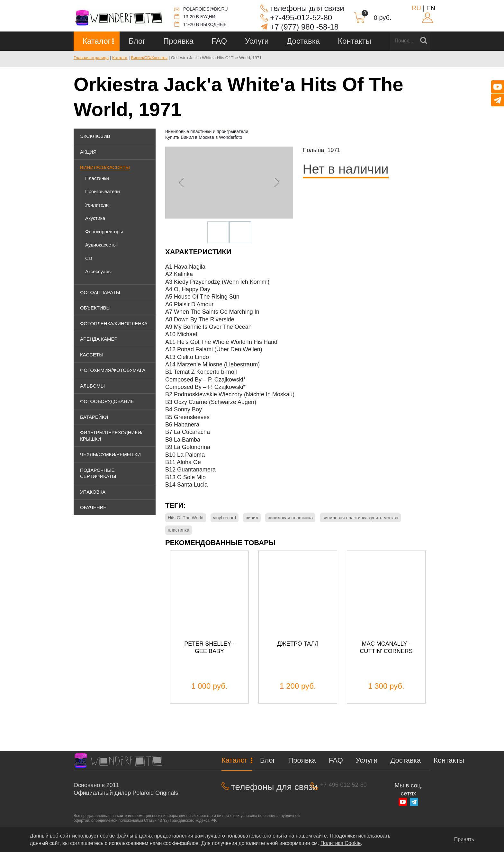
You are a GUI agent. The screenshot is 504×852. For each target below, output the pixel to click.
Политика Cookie (341, 843)
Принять (464, 839)
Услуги (257, 41)
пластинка (179, 530)
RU (416, 8)
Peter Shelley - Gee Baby (209, 647)
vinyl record (225, 518)
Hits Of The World (186, 518)
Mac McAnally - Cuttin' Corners (386, 647)
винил (252, 518)
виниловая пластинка (290, 518)
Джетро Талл (298, 644)
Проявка (178, 41)
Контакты (355, 41)
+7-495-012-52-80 (301, 18)
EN (431, 8)
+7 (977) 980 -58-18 (304, 27)
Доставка (303, 41)
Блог (137, 41)
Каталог (97, 41)
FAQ (219, 41)
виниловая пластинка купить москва (360, 518)
